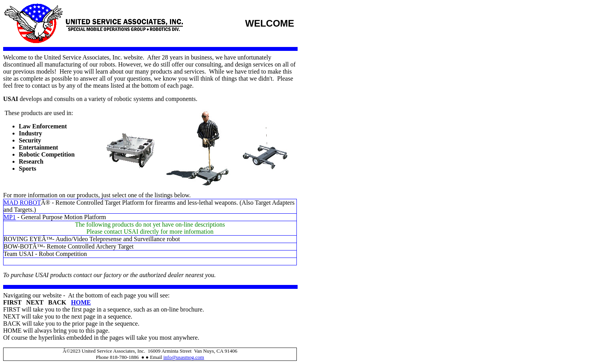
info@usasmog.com (184, 357)
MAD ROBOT (22, 203)
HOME (81, 302)
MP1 (10, 217)
